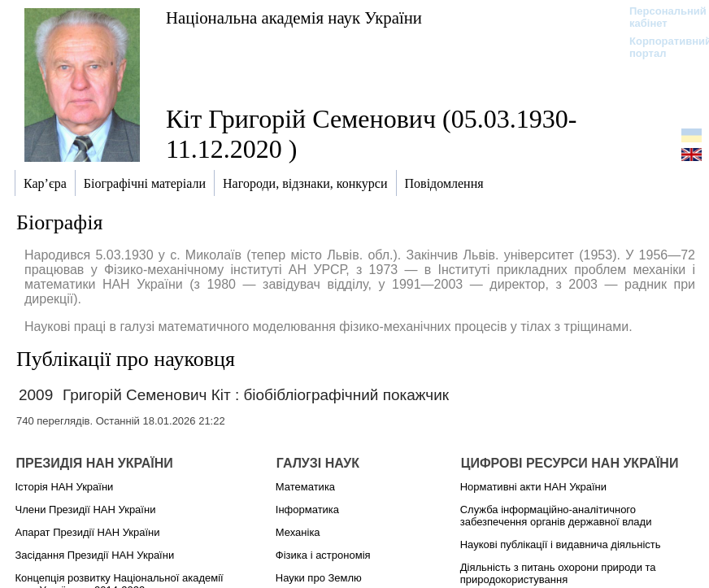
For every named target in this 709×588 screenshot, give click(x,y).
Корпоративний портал (660, 47)
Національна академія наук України (294, 17)
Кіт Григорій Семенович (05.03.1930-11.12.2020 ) (371, 134)
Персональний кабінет (660, 17)
